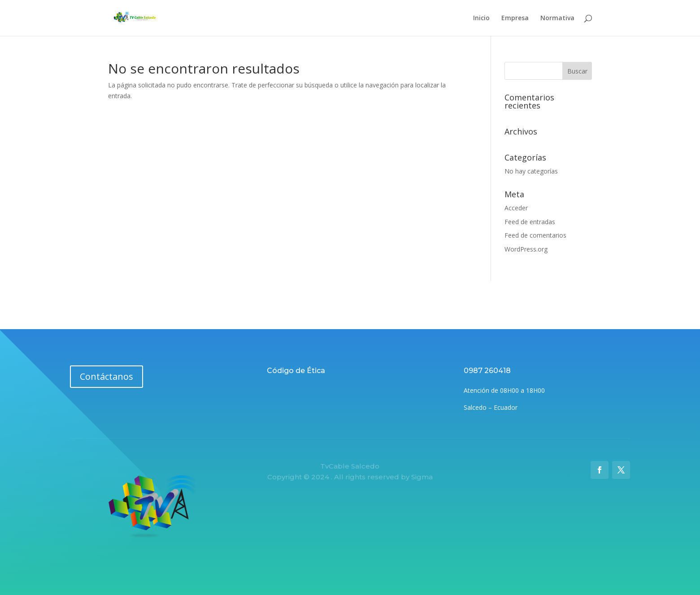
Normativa (557, 18)
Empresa (515, 18)
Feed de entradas (530, 222)
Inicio (481, 18)
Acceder (516, 208)
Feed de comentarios (535, 235)
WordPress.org (526, 249)
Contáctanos (107, 376)
